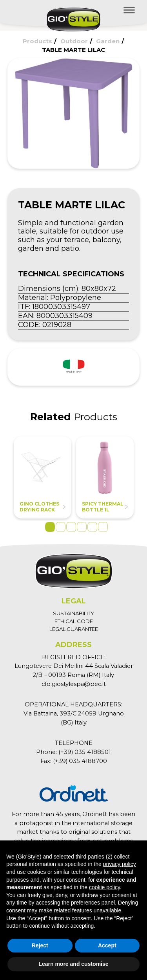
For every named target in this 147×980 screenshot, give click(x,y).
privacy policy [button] (120, 864)
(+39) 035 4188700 (80, 761)
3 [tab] (71, 527)
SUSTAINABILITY (73, 613)
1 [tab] (50, 527)
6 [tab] (103, 527)
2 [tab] (61, 527)
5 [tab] (92, 527)
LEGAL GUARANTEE (74, 629)
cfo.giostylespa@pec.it (74, 684)
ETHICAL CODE (74, 621)
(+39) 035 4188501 (85, 752)
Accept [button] (107, 945)
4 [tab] (82, 527)
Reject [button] (40, 945)
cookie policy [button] (104, 887)
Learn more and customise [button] (73, 964)
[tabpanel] (43, 477)
